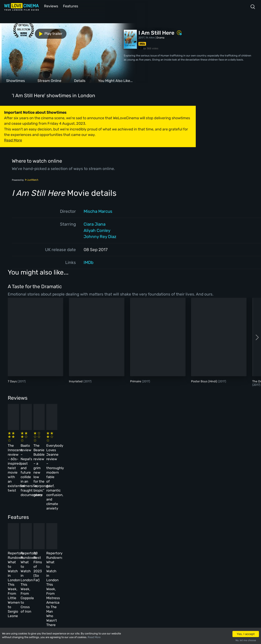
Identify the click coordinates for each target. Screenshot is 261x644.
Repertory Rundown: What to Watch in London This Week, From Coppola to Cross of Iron (89, 513)
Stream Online (49, 80)
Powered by (25, 180)
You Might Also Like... (115, 80)
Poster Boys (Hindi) (205, 381)
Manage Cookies (96, 592)
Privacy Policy (96, 583)
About (90, 556)
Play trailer (18, 33)
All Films (40, 574)
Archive (91, 565)
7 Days (13, 381)
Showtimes (15, 80)
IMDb (88, 262)
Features (70, 6)
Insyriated (76, 381)
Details (80, 80)
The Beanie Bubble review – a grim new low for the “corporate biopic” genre (147, 446)
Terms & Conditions (99, 574)
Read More (94, 637)
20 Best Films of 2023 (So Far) (148, 508)
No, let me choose (246, 640)
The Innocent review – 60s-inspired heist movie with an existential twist (30, 446)
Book (38, 565)
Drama (160, 37)
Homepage (40, 556)
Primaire (136, 381)
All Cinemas (66, 556)
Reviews (50, 6)
